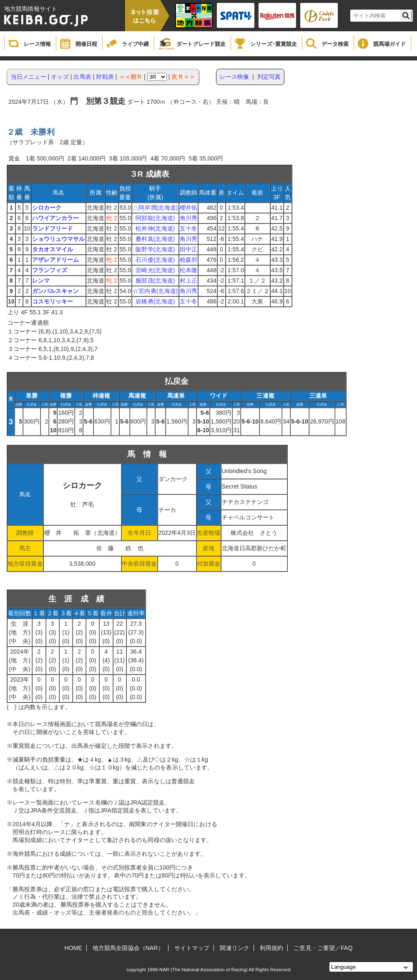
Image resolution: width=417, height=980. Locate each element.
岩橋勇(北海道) (155, 301)
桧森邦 (188, 260)
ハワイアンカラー (56, 218)
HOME (73, 948)
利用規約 (271, 948)
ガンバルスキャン (56, 291)
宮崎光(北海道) (155, 270)
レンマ (41, 281)
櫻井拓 (188, 208)
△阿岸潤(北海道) (155, 208)
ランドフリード (53, 228)
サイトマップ (192, 948)
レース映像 (235, 77)
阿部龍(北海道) (155, 218)
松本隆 (188, 270)
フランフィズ (50, 270)
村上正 (188, 281)
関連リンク (235, 948)
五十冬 (188, 228)
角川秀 (188, 218)
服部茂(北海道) (155, 281)
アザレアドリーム (56, 260)
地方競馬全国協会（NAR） (128, 948)
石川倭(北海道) (155, 260)
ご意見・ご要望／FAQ (323, 948)
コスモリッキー (53, 301)
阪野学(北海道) (155, 249)
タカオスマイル (53, 249)
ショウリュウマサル (59, 239)
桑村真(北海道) (155, 239)
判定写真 (269, 77)
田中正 (188, 249)
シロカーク (47, 208)
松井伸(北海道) (155, 228)
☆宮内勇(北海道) (155, 291)
